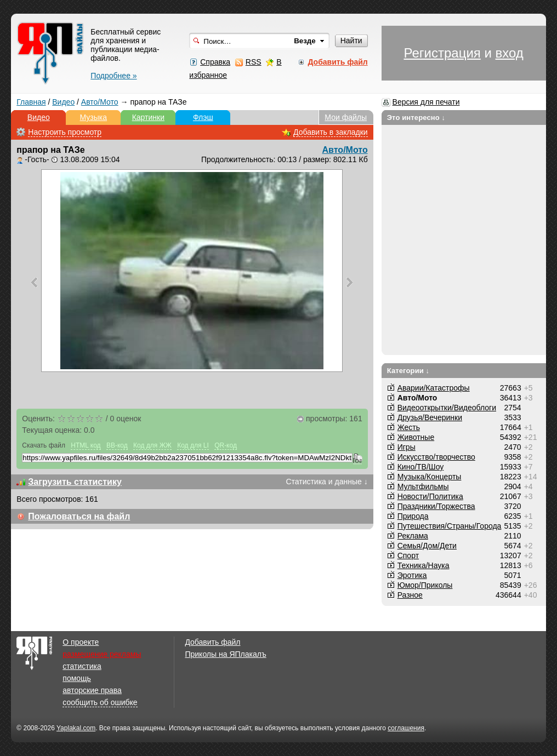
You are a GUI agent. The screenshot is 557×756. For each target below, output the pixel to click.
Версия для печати (426, 102)
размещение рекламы (102, 654)
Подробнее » (113, 76)
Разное (410, 595)
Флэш (203, 117)
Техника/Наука (424, 565)
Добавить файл (212, 642)
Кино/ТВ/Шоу (421, 467)
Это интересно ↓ (416, 118)
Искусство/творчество (436, 457)
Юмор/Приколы (425, 585)
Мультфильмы (423, 486)
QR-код (226, 445)
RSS (254, 62)
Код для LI (193, 445)
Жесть (409, 427)
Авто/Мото (100, 102)
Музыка (94, 117)
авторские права (92, 690)
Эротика (412, 575)
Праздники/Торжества (436, 506)
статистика (82, 666)
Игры (407, 447)
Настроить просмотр (65, 132)
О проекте (81, 642)
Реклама (413, 536)
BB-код (117, 445)
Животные (416, 437)
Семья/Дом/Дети (427, 546)
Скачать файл (44, 445)
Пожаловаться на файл (79, 516)
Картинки (148, 117)
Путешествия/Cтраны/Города (450, 526)
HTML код (86, 445)
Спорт (408, 555)
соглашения (406, 728)
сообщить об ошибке (100, 702)
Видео (63, 102)
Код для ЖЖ (152, 445)
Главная (31, 102)
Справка (215, 62)
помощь (77, 678)
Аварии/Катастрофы (434, 388)
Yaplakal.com (76, 728)
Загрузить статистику (75, 482)
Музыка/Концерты (430, 477)
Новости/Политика (430, 496)
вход (510, 53)
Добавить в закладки (331, 132)
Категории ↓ (408, 371)
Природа (413, 516)
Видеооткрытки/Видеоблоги (447, 408)
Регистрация (442, 53)
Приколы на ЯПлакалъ (225, 654)
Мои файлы (346, 117)
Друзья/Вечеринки (430, 417)
